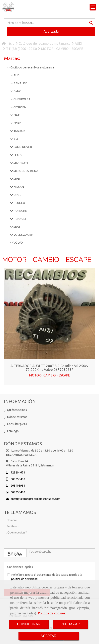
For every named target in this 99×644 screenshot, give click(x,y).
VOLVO (18, 243)
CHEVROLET (22, 99)
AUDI (17, 75)
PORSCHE (20, 211)
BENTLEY (20, 83)
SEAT (17, 227)
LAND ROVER (22, 147)
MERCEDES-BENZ (25, 171)
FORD (17, 123)
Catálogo (13, 431)
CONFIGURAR (29, 624)
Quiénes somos (17, 410)
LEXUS (17, 155)
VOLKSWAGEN (23, 235)
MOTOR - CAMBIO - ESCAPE (49, 375)
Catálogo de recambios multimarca (32, 67)
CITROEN (20, 107)
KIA (16, 139)
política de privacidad (24, 579)
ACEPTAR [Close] (48, 636)
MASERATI (20, 163)
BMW (17, 91)
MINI (16, 179)
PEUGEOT (20, 203)
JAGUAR (19, 131)
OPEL (17, 195)
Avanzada (51, 31)
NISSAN (18, 187)
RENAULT (20, 219)
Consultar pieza (17, 424)
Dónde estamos (17, 417)
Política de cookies (51, 613)
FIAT (16, 115)
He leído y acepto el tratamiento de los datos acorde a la (45, 577)
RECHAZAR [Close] (70, 624)
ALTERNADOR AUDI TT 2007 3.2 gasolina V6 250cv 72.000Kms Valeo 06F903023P (49, 368)
